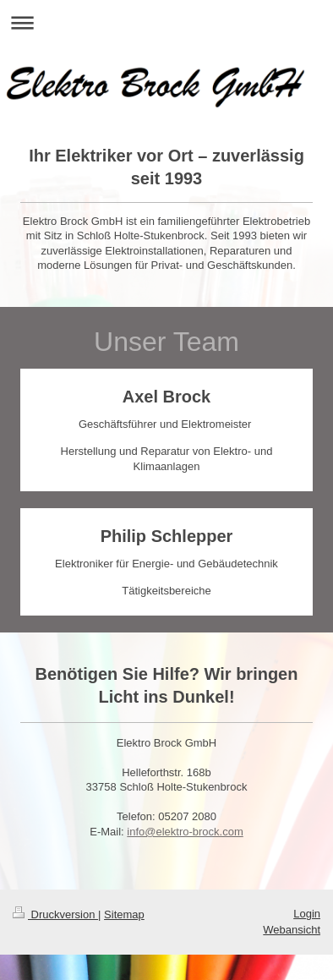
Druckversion (55, 914)
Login (307, 914)
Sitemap (124, 914)
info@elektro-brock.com (185, 832)
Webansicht (292, 930)
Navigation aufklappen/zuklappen (166, 22)
